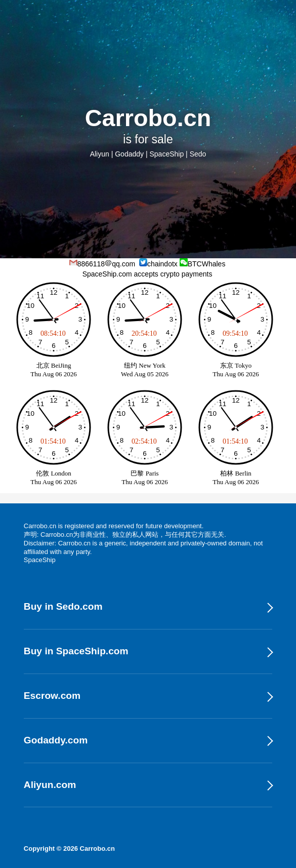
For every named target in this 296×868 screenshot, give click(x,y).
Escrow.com (52, 696)
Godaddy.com (56, 740)
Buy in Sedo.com (63, 606)
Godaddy (129, 154)
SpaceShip (166, 154)
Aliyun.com (50, 785)
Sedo (198, 154)
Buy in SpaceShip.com (76, 651)
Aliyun (100, 154)
